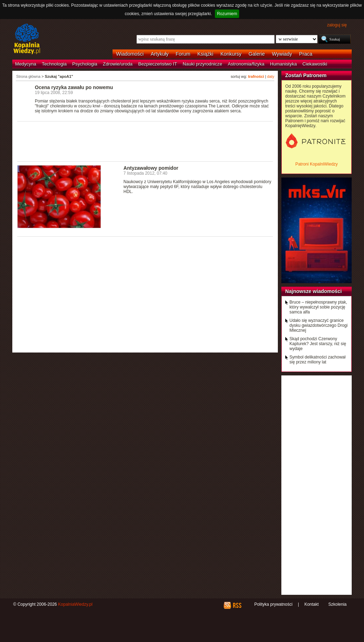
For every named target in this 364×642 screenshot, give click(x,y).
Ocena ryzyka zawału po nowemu (74, 87)
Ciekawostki (315, 64)
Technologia (54, 64)
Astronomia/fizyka (246, 64)
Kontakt (311, 604)
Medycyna (26, 64)
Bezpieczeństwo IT (158, 64)
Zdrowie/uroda (118, 64)
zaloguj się (337, 25)
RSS (237, 605)
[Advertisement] (145, 141)
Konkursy (231, 54)
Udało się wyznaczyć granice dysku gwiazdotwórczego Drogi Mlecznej (318, 325)
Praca (306, 54)
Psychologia (85, 64)
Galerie (257, 54)
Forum (183, 54)
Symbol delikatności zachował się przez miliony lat (317, 360)
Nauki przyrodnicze (203, 64)
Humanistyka (283, 64)
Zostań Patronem (306, 75)
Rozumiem (227, 14)
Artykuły (159, 54)
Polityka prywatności (273, 604)
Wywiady (282, 54)
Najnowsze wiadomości (314, 291)
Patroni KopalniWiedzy (317, 164)
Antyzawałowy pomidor (151, 168)
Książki (205, 54)
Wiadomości (130, 54)
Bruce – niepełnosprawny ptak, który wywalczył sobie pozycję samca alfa (318, 307)
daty (271, 76)
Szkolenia (337, 604)
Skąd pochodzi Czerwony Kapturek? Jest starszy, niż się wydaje (318, 344)
